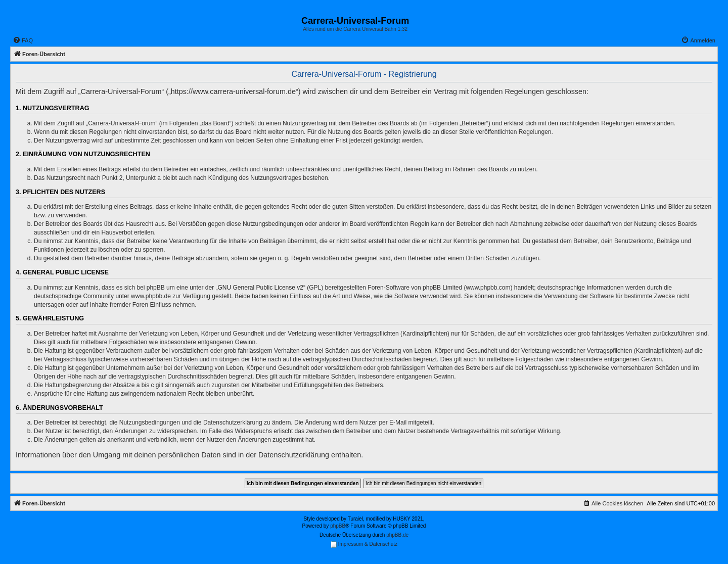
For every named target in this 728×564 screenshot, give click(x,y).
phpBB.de (397, 535)
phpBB (338, 526)
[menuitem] (23, 40)
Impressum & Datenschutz (364, 545)
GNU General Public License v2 (261, 288)
